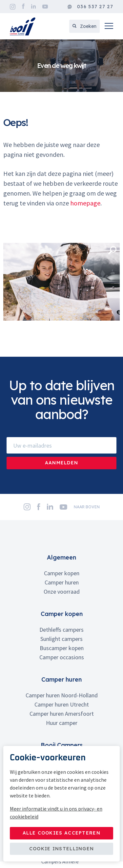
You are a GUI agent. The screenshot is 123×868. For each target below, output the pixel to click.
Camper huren (62, 582)
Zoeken (84, 26)
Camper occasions (62, 657)
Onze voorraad (62, 592)
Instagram (13, 7)
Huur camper (62, 723)
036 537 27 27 (90, 7)
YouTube (45, 7)
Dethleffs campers (61, 630)
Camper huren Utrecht (62, 704)
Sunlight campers (61, 639)
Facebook (23, 6)
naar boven (87, 507)
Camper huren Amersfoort (62, 714)
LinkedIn (33, 6)
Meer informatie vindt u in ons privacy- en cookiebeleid (56, 813)
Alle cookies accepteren (61, 833)
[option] (61, 66)
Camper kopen (62, 573)
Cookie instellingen (62, 849)
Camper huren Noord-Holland (62, 695)
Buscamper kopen (62, 648)
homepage (85, 203)
